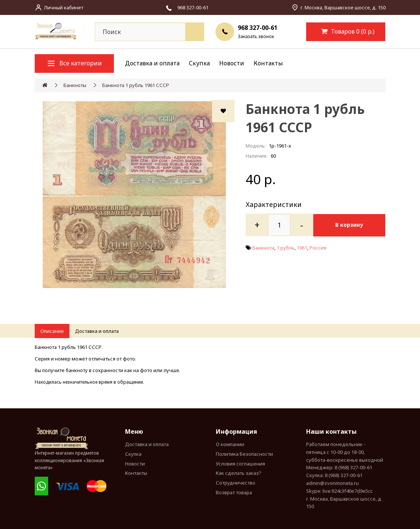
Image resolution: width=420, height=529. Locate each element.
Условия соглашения (240, 464)
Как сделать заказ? (239, 473)
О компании (230, 444)
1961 (302, 247)
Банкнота (263, 247)
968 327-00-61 (258, 28)
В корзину (351, 225)
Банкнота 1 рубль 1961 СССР (136, 85)
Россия (318, 247)
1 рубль (286, 247)
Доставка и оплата (152, 63)
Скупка (199, 63)
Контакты (268, 63)
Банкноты (75, 85)
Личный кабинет (64, 7)
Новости (232, 63)
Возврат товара (234, 492)
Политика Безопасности (244, 454)
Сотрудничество (236, 483)
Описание (52, 331)
